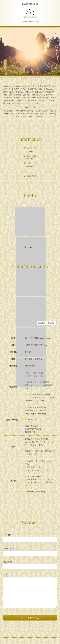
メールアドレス (12, 549)
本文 (5, 575)
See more (30, 176)
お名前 (7, 535)
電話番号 (8, 562)
